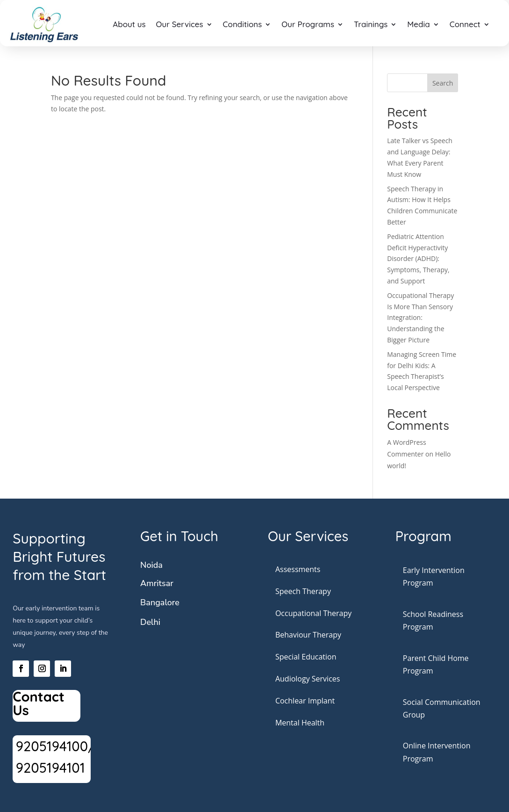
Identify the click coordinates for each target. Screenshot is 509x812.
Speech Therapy (303, 591)
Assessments (298, 569)
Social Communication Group (442, 708)
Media (418, 24)
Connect (465, 24)
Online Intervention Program (437, 752)
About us (129, 24)
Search (443, 83)
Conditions (243, 24)
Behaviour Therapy (308, 635)
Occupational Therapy (313, 613)
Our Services (180, 24)
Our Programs (308, 24)
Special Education (306, 657)
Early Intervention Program (434, 576)
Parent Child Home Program (436, 664)
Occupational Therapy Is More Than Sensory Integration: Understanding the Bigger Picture (420, 318)
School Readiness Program (433, 620)
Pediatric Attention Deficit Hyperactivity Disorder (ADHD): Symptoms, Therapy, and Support (418, 259)
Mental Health (300, 723)
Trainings (371, 24)
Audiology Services (308, 679)
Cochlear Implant (305, 701)
